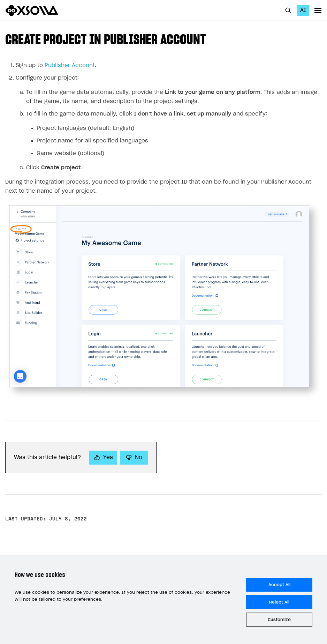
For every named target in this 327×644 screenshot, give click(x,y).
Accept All (279, 585)
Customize (279, 620)
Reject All (279, 602)
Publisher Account (70, 65)
